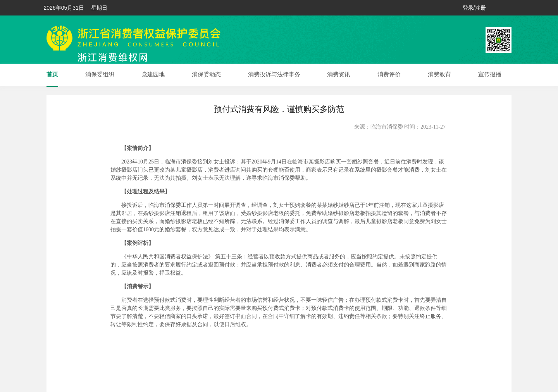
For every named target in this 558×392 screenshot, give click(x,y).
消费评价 (389, 74)
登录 (468, 8)
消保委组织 (100, 74)
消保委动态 (206, 74)
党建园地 (153, 74)
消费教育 (439, 74)
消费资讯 (339, 74)
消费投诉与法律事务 (274, 74)
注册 (480, 8)
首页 (52, 74)
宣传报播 (490, 74)
